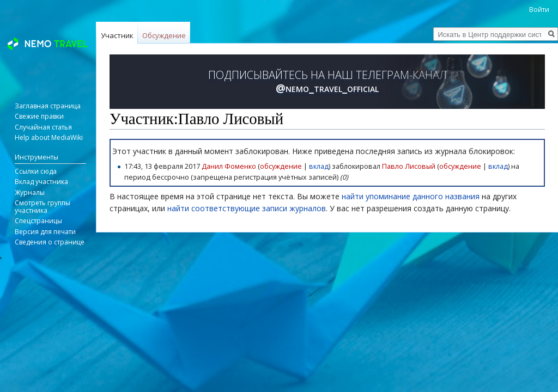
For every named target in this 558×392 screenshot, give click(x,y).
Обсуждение (164, 35)
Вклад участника (41, 182)
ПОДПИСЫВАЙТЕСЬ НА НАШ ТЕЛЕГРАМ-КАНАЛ (327, 82)
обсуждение (281, 166)
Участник (117, 35)
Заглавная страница (48, 106)
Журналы (30, 192)
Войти (539, 10)
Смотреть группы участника (43, 207)
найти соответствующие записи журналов (247, 208)
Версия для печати (45, 232)
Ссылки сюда (36, 171)
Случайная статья (43, 127)
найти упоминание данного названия (411, 196)
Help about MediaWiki (49, 137)
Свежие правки (39, 116)
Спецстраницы (38, 221)
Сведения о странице (50, 242)
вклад (319, 166)
